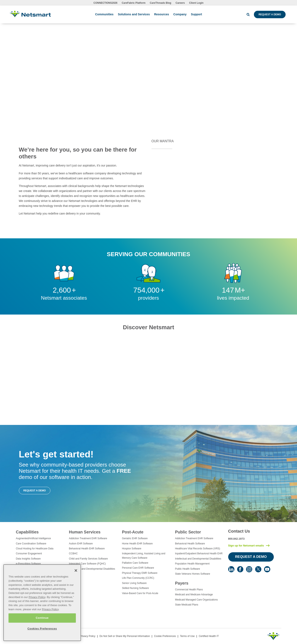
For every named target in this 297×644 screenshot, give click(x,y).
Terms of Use (187, 636)
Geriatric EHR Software (135, 538)
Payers (182, 583)
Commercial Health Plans (189, 590)
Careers (180, 3)
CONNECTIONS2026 (105, 3)
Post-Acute (133, 532)
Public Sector (188, 532)
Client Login (196, 3)
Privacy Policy (88, 636)
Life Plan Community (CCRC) (138, 578)
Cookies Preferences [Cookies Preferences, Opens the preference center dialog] (42, 629)
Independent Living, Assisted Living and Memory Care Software (144, 556)
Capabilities (27, 532)
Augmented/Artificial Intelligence (33, 538)
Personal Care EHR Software (138, 568)
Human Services (85, 532)
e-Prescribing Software (28, 564)
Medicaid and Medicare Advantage (194, 595)
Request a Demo (270, 14)
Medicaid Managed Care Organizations (196, 600)
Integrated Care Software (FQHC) (87, 564)
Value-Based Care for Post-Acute (140, 593)
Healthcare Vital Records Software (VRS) (198, 549)
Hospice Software (132, 549)
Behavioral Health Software (190, 544)
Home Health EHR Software (137, 544)
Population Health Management (192, 564)
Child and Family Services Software (88, 559)
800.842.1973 (236, 539)
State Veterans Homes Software (193, 574)
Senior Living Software (134, 583)
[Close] (76, 570)
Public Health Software (188, 569)
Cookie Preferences (165, 636)
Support (196, 14)
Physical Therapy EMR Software (140, 573)
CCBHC (73, 554)
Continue (42, 618)
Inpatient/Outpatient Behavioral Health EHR (199, 554)
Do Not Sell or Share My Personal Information (125, 636)
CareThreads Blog (161, 3)
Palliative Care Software (135, 563)
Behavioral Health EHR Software (87, 549)
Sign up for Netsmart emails (246, 546)
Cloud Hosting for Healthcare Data (35, 549)
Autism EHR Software (81, 544)
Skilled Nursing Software (136, 588)
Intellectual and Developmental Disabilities (92, 569)
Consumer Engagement (29, 554)
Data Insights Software (28, 559)
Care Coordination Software (31, 544)
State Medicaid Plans (187, 605)
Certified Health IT (209, 636)
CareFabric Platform (134, 3)
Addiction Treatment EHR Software (88, 538)
